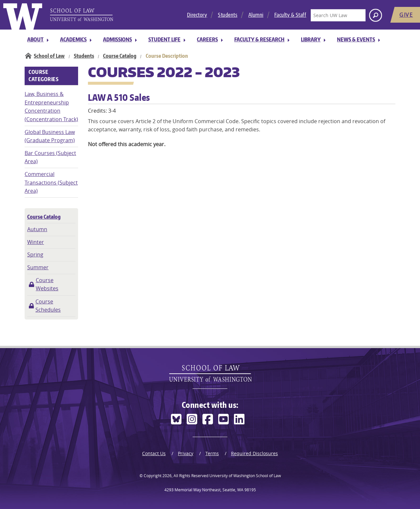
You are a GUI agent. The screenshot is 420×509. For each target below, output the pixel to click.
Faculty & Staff (290, 15)
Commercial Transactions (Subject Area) (51, 182)
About (35, 39)
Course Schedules (48, 306)
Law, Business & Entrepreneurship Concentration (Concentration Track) (51, 107)
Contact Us (154, 453)
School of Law (49, 56)
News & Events (356, 39)
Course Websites (47, 284)
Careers (207, 39)
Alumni (256, 15)
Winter (36, 242)
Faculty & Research (259, 39)
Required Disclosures (254, 453)
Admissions (117, 39)
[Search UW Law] (338, 15)
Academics (73, 39)
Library (311, 39)
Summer (38, 267)
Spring (35, 254)
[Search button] (376, 15)
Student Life (164, 39)
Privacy (186, 453)
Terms (212, 453)
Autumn (37, 229)
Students (228, 15)
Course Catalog (120, 56)
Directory (197, 15)
